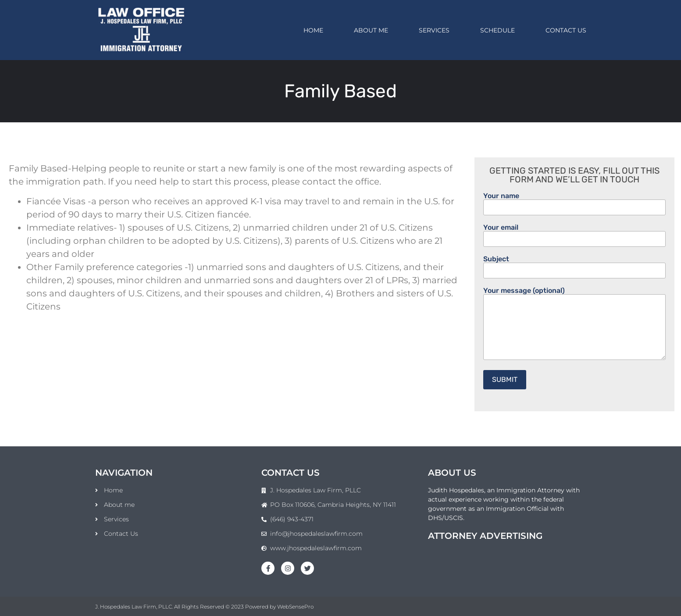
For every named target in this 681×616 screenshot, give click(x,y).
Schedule (497, 30)
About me (371, 30)
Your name (574, 202)
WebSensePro (295, 607)
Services (434, 30)
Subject (574, 265)
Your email (574, 233)
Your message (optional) (574, 324)
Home (313, 30)
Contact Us (566, 30)
